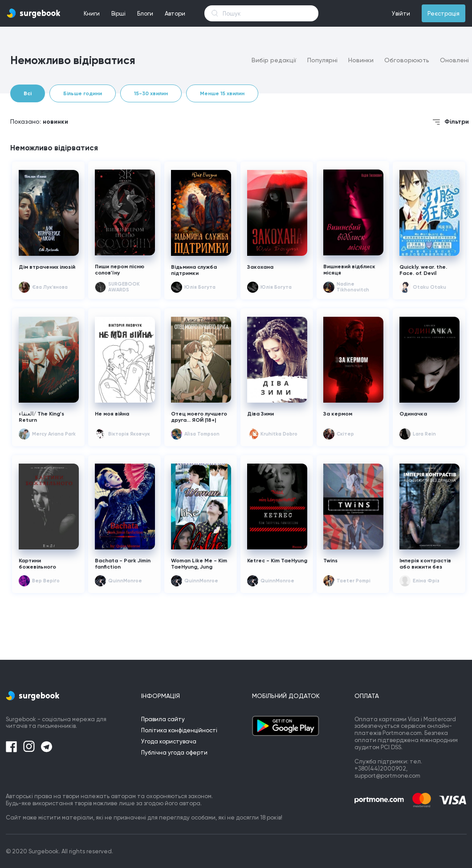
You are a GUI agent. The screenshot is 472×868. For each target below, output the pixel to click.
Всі (28, 93)
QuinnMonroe (125, 581)
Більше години (83, 93)
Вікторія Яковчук (129, 434)
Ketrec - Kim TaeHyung (277, 561)
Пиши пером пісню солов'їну (120, 270)
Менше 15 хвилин (222, 93)
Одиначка (413, 414)
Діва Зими (260, 414)
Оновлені (454, 60)
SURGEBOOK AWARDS (124, 287)
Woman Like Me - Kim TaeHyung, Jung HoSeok (199, 564)
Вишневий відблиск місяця (349, 270)
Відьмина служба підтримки (194, 270)
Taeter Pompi (354, 581)
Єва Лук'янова (50, 287)
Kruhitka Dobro (279, 434)
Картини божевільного (37, 564)
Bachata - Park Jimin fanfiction (123, 564)
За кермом (338, 414)
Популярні (322, 60)
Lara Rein (424, 434)
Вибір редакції (274, 60)
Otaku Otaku (429, 287)
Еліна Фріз (426, 581)
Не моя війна (112, 414)
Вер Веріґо (46, 581)
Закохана (260, 267)
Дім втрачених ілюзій (48, 267)
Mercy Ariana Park (54, 434)
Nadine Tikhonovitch (353, 287)
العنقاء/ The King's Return (41, 417)
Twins (330, 561)
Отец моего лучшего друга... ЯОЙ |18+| (199, 417)
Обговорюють (407, 60)
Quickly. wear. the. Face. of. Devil (423, 270)
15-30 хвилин (151, 93)
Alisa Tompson (202, 434)
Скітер (345, 434)
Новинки (361, 60)
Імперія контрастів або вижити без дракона (425, 564)
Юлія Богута (200, 287)
